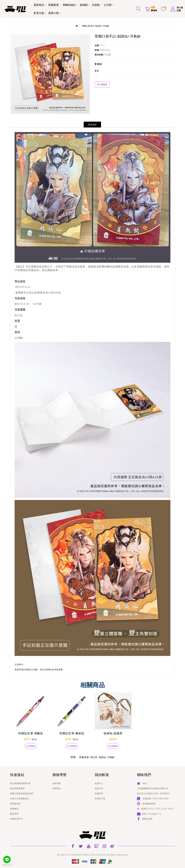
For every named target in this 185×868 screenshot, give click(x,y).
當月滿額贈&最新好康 (20, 783)
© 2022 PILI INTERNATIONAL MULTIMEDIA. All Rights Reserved (92, 855)
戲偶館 (84, 5)
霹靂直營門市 (16, 819)
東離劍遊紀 (69, 5)
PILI (102, 45)
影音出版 (39, 13)
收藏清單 (99, 793)
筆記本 (94, 757)
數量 (97, 71)
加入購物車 (102, 84)
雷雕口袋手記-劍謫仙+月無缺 (96, 26)
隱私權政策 (15, 804)
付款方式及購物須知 (20, 799)
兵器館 (96, 5)
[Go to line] (7, 859)
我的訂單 (99, 788)
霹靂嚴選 (53, 5)
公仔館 (108, 5)
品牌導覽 (57, 783)
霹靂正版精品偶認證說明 (22, 793)
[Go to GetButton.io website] (7, 865)
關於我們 (14, 814)
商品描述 (92, 125)
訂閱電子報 (100, 799)
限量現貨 (84, 757)
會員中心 (99, 783)
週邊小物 (53, 13)
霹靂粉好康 (147, 819)
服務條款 (14, 809)
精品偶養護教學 (17, 788)
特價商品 (57, 788)
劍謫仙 (102, 757)
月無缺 (111, 757)
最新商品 (39, 5)
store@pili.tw (154, 814)
